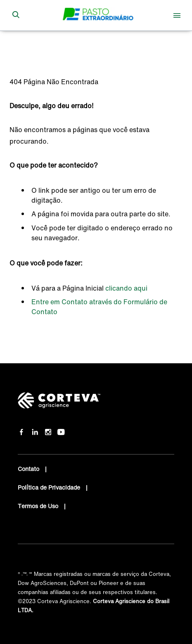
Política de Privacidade (50, 487)
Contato (29, 469)
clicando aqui (126, 288)
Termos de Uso (39, 506)
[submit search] (16, 15)
